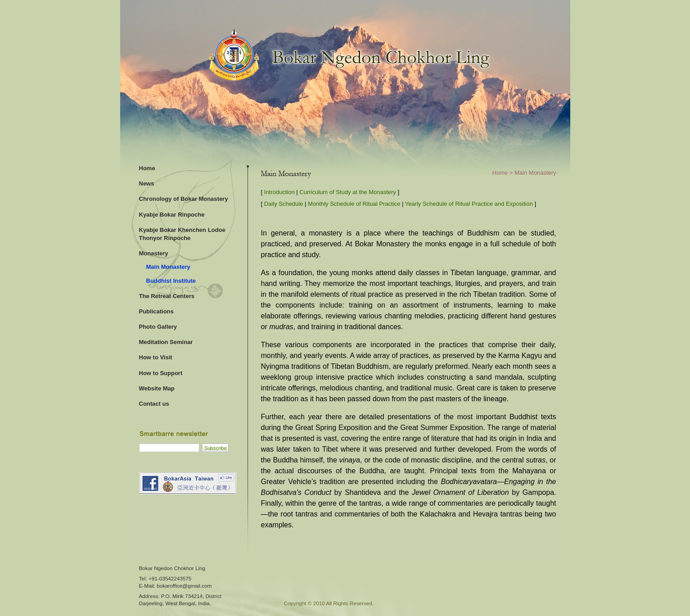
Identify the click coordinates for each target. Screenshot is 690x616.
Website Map (157, 388)
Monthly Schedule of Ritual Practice (354, 204)
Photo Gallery (158, 327)
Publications (156, 311)
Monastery (154, 253)
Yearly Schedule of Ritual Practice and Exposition (469, 204)
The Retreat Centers (167, 296)
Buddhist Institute (171, 281)
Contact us (154, 404)
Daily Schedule (284, 204)
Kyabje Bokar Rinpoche (172, 215)
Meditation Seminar (166, 342)
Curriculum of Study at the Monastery (348, 192)
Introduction (280, 192)
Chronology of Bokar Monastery (184, 199)
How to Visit (156, 357)
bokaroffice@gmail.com (184, 586)
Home (147, 168)
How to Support (161, 373)
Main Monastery (168, 267)
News (147, 183)
